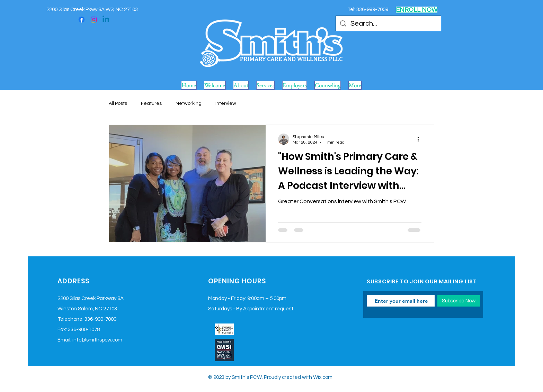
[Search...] (388, 24)
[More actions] (420, 139)
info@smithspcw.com (97, 340)
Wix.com (323, 377)
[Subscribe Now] (459, 301)
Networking (189, 103)
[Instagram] (94, 20)
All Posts (118, 103)
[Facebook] (82, 20)
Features (151, 103)
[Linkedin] (106, 20)
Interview (226, 103)
